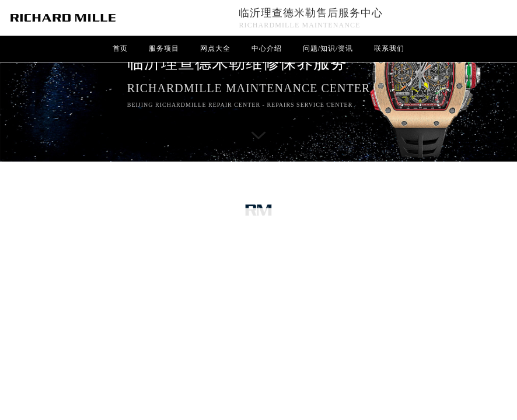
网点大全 (215, 48)
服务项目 (164, 48)
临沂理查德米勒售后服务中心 (311, 13)
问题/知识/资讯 (328, 48)
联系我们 (389, 48)
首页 (120, 48)
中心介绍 (267, 48)
